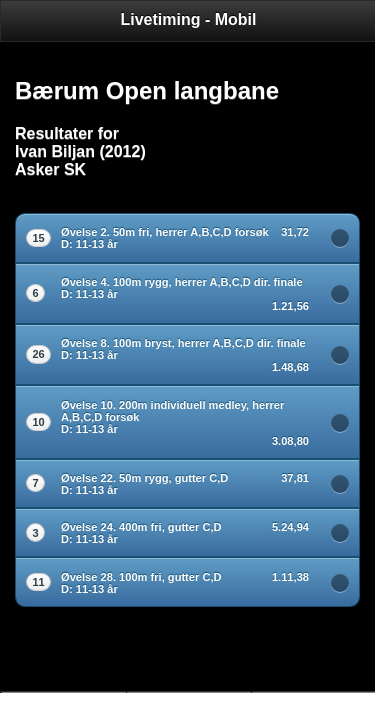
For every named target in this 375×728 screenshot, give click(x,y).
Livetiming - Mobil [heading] (189, 19)
